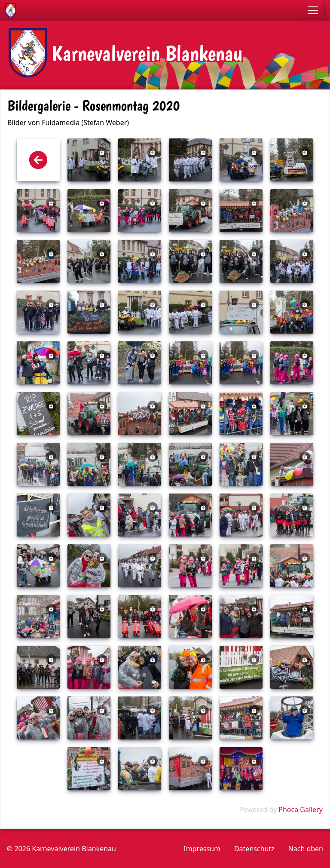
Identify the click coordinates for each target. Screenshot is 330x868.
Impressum (202, 849)
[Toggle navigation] (313, 10)
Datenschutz (254, 849)
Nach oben (306, 849)
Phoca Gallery (301, 810)
